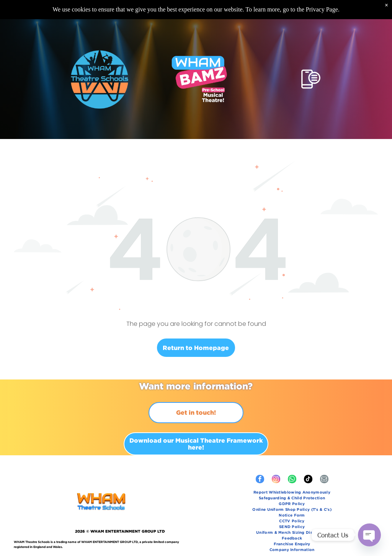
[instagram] (276, 480)
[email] (324, 480)
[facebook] (260, 480)
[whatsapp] (292, 480)
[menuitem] (292, 493)
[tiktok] (308, 480)
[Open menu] (311, 79)
